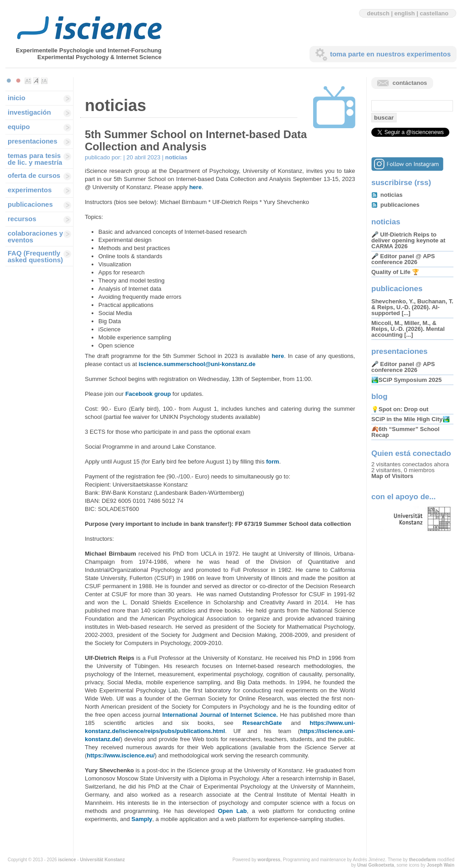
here (195, 187)
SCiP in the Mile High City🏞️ (411, 419)
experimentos (30, 190)
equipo (19, 127)
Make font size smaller (28, 81)
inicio (16, 98)
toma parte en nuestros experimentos (390, 54)
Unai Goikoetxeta (376, 865)
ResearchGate (262, 723)
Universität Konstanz (102, 860)
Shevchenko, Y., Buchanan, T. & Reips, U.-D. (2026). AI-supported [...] (412, 307)
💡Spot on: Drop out (400, 409)
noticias (176, 157)
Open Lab (232, 811)
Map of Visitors (392, 476)
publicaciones (30, 204)
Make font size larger (44, 81)
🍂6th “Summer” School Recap (405, 432)
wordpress (269, 860)
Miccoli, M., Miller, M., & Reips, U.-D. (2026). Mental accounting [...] (408, 329)
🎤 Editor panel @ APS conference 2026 (403, 259)
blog (379, 397)
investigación (29, 112)
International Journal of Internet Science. (220, 715)
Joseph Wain (441, 865)
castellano (434, 13)
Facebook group (148, 394)
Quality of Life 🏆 (395, 272)
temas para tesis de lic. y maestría (35, 159)
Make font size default (36, 81)
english (405, 13)
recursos (22, 219)
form (273, 462)
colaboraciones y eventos (35, 237)
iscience (67, 860)
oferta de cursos (34, 175)
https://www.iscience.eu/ (121, 755)
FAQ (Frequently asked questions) (35, 256)
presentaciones (32, 141)
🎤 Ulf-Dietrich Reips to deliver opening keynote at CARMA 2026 (408, 240)
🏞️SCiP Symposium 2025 (407, 380)
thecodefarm (422, 860)
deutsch (378, 13)
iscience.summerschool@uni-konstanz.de (197, 364)
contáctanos (410, 83)
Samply (142, 819)
